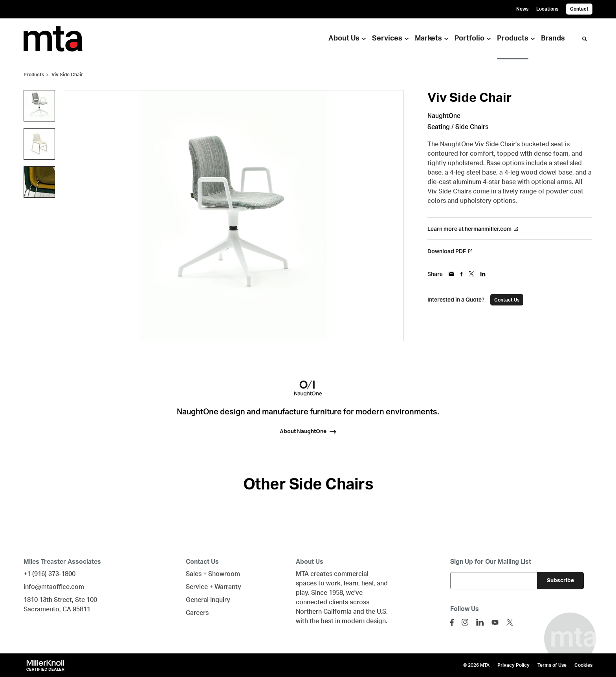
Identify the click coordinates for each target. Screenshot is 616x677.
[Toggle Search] (585, 39)
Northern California (324, 612)
